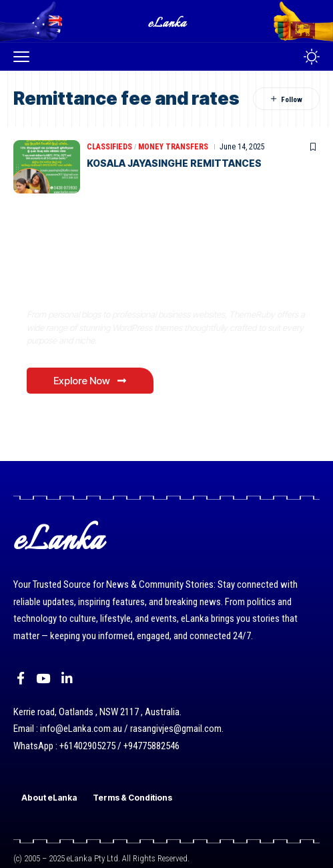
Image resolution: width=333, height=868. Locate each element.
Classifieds (109, 147)
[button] (25, 57)
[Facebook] (21, 679)
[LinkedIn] (67, 679)
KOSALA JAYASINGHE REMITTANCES (174, 163)
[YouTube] (43, 679)
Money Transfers (173, 147)
